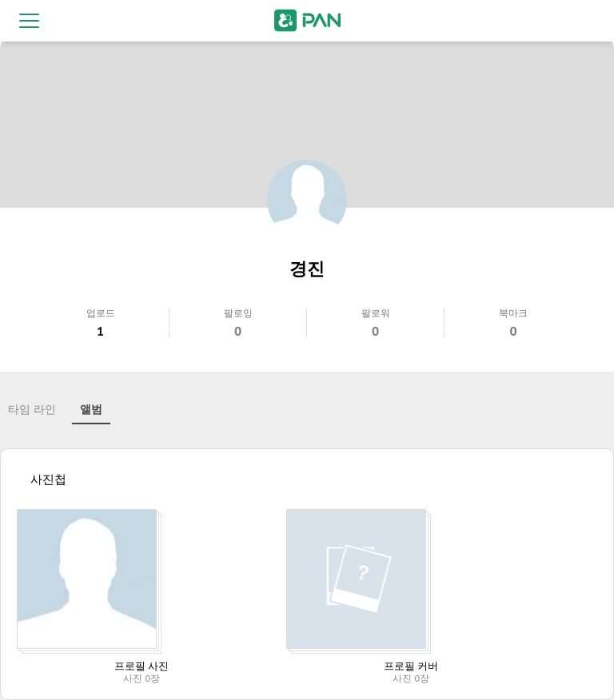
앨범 (91, 409)
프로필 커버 (411, 666)
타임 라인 (32, 409)
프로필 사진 (142, 666)
